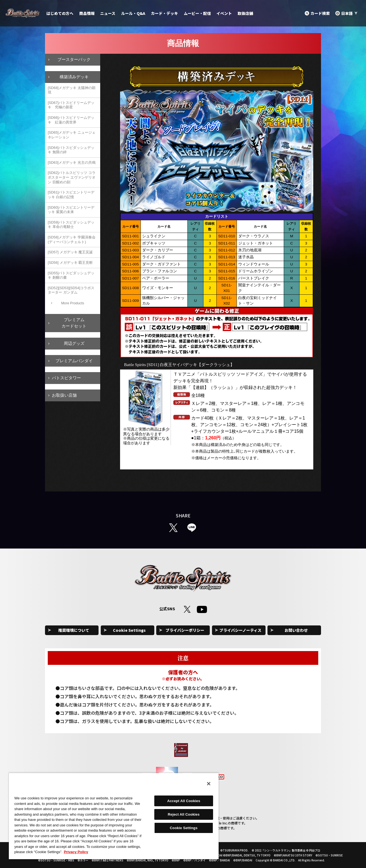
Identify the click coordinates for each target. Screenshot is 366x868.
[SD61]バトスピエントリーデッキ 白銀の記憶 (71, 195)
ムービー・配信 (197, 13)
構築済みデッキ (74, 77)
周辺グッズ (74, 343)
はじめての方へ (60, 13)
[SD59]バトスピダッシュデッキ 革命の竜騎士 (71, 225)
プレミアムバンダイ (74, 361)
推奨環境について (74, 630)
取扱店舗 (245, 13)
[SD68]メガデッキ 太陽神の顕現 (72, 90)
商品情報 (87, 13)
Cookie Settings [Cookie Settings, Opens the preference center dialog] (184, 828)
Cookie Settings (129, 630)
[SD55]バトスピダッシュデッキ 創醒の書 (71, 275)
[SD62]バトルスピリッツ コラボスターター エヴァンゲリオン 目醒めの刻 (72, 177)
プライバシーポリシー (185, 630)
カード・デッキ (165, 13)
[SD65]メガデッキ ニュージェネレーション (72, 135)
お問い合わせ (296, 630)
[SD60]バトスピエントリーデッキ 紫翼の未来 (71, 210)
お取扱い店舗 (64, 395)
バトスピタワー (66, 378)
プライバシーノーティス (240, 630)
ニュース (108, 13)
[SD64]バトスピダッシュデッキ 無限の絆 (71, 150)
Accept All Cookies (184, 801)
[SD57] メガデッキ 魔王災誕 (70, 252)
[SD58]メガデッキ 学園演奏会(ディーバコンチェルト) (72, 240)
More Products (72, 303)
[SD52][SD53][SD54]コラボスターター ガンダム (71, 290)
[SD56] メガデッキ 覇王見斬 (70, 263)
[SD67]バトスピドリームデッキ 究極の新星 (71, 105)
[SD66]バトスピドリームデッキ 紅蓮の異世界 (71, 120)
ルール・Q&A (133, 13)
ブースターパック (74, 59)
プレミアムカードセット (74, 323)
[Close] (209, 784)
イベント (224, 13)
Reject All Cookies (184, 814)
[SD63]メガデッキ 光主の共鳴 (72, 162)
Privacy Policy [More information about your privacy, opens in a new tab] (76, 852)
